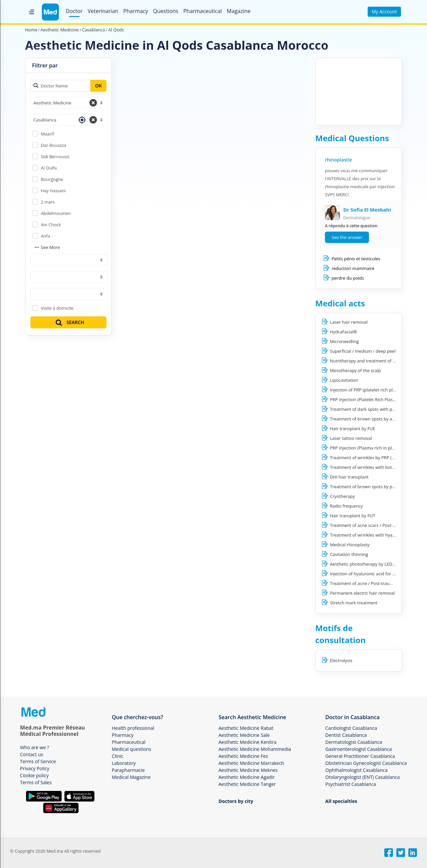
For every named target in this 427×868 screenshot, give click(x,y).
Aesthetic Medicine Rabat (246, 728)
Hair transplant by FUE (353, 428)
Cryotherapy (342, 496)
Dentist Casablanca (346, 735)
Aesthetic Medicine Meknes (248, 770)
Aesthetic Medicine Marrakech (251, 763)
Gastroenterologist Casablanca (359, 749)
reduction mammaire (353, 268)
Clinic (118, 756)
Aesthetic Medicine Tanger (247, 784)
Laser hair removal (349, 322)
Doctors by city (236, 801)
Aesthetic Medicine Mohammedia (255, 749)
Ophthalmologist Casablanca (356, 770)
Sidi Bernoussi (55, 157)
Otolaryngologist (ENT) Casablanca (362, 777)
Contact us (32, 754)
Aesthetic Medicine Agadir (247, 777)
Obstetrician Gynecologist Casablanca (366, 763)
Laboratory (124, 763)
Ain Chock (51, 225)
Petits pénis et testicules (356, 259)
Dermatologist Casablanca (354, 742)
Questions (166, 11)
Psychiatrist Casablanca (351, 784)
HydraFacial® (343, 332)
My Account (384, 12)
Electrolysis (341, 660)
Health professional (133, 728)
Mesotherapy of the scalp (355, 370)
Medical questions (131, 749)
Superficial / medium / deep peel (363, 351)
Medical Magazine (131, 777)
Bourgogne (52, 179)
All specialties (341, 801)
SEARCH (69, 322)
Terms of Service (38, 761)
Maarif (47, 134)
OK (98, 86)
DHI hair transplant (349, 477)
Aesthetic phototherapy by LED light (366, 564)
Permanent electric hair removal (362, 593)
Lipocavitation (344, 380)
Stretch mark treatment (354, 603)
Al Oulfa (49, 168)
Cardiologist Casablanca (351, 728)
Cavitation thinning (349, 554)
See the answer (347, 237)
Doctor (74, 11)
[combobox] (68, 103)
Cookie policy (34, 775)
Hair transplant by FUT (353, 516)
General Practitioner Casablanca (360, 756)
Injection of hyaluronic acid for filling (367, 574)
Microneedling (344, 341)
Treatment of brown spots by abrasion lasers (375, 419)
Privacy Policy (35, 768)
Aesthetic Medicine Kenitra (248, 742)
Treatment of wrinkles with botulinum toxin (374, 467)
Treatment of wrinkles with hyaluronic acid (373, 535)
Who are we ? (35, 747)
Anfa (45, 236)
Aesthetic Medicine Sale (244, 735)
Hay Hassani (53, 191)
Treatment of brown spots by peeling (367, 487)
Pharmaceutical (202, 11)
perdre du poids (348, 278)
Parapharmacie (128, 770)
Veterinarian (103, 11)
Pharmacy (136, 11)
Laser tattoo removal (351, 438)
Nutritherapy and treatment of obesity (369, 361)
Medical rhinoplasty (350, 545)
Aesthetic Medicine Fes (243, 756)
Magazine (239, 11)
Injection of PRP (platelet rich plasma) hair (372, 390)
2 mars (48, 202)
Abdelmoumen (56, 213)
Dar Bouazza (53, 145)
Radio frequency (346, 506)
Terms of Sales (36, 782)
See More (47, 247)
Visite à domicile (57, 308)
